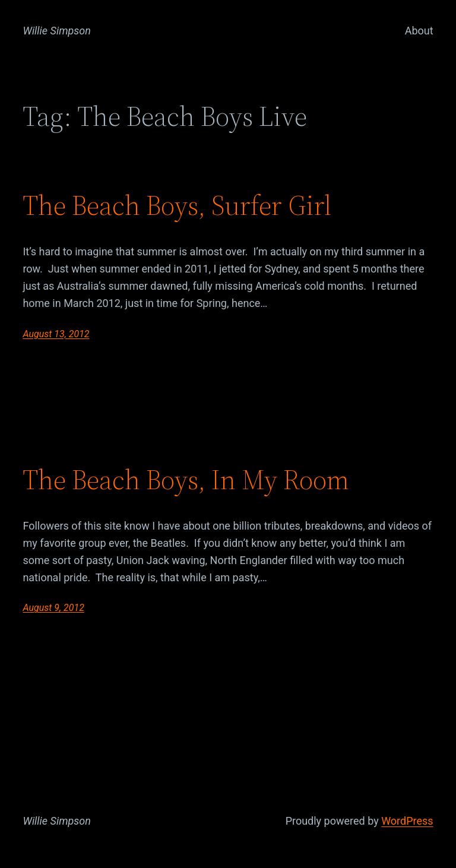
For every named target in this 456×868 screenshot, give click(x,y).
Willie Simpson (57, 31)
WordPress (407, 821)
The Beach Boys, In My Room (186, 479)
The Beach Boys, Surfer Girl (177, 205)
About (419, 31)
